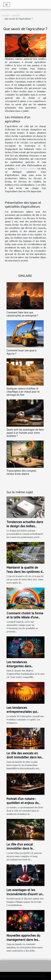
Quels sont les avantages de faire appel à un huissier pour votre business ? (25, 433)
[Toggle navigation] (7, 4)
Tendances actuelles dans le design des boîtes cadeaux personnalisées (25, 526)
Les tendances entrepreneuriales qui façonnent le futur (22, 712)
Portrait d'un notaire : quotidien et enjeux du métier (23, 803)
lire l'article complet (26, 169)
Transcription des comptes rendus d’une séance (21, 472)
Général (16, 15)
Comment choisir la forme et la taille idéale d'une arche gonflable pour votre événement (25, 619)
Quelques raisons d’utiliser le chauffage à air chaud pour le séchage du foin (23, 391)
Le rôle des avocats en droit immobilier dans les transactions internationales (24, 759)
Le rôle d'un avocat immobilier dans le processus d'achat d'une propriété (23, 850)
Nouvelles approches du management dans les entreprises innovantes (23, 939)
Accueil (5, 15)
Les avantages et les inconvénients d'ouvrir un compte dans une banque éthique (24, 896)
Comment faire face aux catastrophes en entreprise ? (22, 314)
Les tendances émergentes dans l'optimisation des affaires (25, 666)
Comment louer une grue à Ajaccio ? (21, 352)
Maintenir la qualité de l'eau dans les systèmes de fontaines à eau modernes (25, 571)
